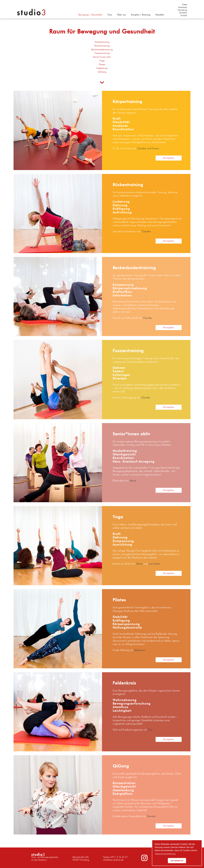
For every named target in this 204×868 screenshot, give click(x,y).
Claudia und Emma (148, 149)
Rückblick (183, 13)
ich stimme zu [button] (177, 861)
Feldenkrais (102, 68)
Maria (133, 481)
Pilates (102, 64)
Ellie (150, 730)
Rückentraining (102, 46)
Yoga (102, 61)
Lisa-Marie (155, 564)
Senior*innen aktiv (102, 57)
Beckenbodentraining (102, 50)
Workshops (182, 7)
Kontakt (184, 16)
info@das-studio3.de (113, 860)
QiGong (102, 72)
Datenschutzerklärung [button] (165, 854)
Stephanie (140, 650)
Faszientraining (102, 53)
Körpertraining (102, 42)
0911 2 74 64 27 (119, 857)
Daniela (151, 816)
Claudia (146, 232)
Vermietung (182, 10)
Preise (185, 5)
